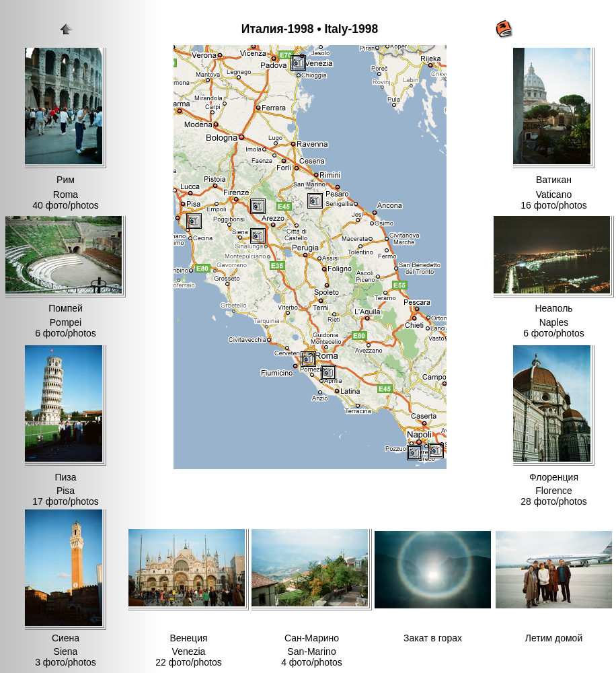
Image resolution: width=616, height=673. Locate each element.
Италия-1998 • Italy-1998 (310, 29)
